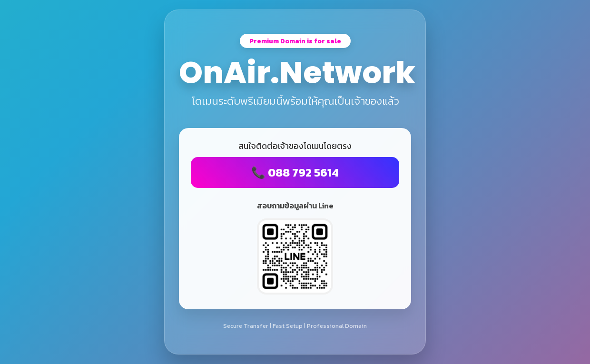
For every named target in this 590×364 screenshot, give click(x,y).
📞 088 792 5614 (295, 172)
